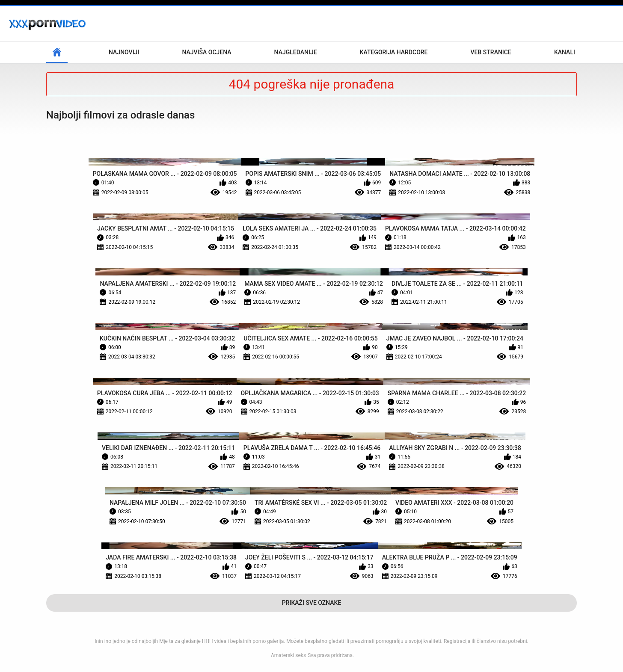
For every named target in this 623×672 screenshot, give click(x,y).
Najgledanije (296, 52)
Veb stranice (491, 52)
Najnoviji (124, 52)
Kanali (565, 52)
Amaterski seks (288, 655)
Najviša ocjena (206, 52)
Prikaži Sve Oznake (312, 603)
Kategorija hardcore (394, 52)
